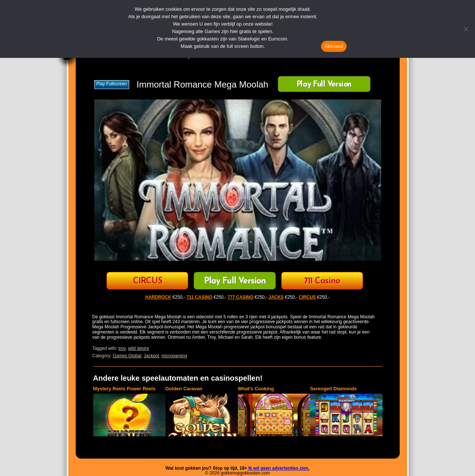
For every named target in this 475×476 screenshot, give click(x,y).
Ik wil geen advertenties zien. (279, 468)
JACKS (276, 297)
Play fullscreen (112, 84)
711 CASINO (199, 297)
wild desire (139, 348)
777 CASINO (240, 297)
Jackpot (151, 356)
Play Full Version (324, 85)
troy (122, 348)
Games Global (127, 356)
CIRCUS (148, 281)
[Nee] (466, 29)
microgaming (174, 356)
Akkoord (334, 46)
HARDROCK (158, 297)
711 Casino (322, 281)
